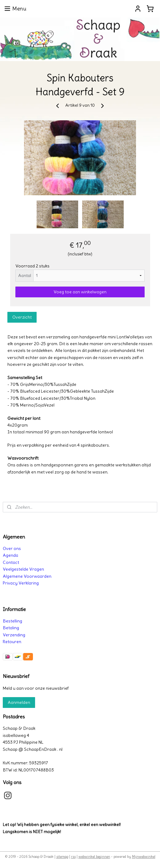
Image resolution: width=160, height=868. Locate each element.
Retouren (12, 642)
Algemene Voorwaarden (27, 576)
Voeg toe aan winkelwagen (80, 292)
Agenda (10, 555)
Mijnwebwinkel (144, 857)
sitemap (62, 857)
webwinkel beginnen (94, 857)
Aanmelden (19, 702)
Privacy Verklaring (21, 583)
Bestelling (12, 621)
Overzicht (22, 317)
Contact (11, 562)
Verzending (14, 635)
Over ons (12, 548)
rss (73, 857)
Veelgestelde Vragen (23, 569)
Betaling (11, 628)
